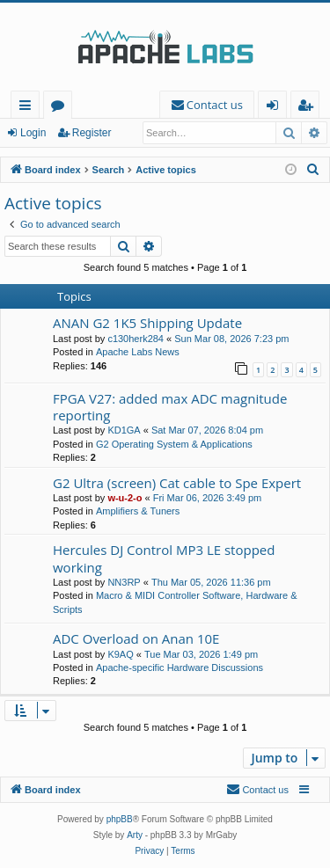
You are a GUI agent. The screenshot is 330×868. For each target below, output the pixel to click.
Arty (135, 835)
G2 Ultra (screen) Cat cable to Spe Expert (177, 483)
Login (33, 133)
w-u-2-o (125, 498)
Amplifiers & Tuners (138, 511)
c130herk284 (136, 339)
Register (92, 133)
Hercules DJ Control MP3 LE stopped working (164, 558)
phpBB (120, 819)
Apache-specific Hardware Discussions (180, 667)
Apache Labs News (138, 352)
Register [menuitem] (309, 108)
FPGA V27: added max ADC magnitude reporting (170, 407)
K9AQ (120, 654)
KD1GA (124, 430)
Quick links (29, 108)
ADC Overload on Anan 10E (136, 638)
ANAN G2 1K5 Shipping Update (147, 323)
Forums (61, 108)
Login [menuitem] (276, 108)
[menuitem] (207, 105)
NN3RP (124, 582)
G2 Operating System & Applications (174, 444)
